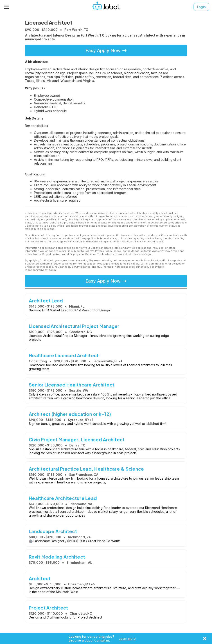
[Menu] (7, 7)
